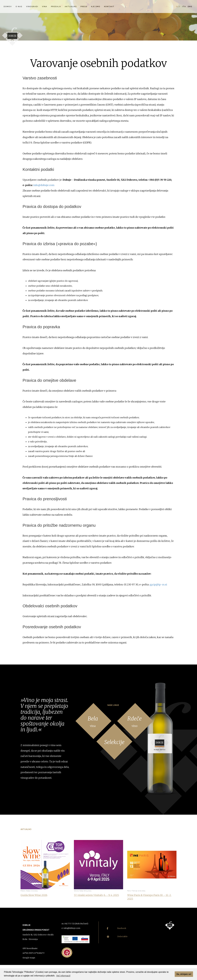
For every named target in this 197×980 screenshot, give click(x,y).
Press (84, 7)
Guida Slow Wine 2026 (34, 895)
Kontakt (109, 7)
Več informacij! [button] (63, 976)
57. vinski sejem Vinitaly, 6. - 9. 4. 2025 (96, 895)
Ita (184, 7)
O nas (19, 7)
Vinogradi (32, 7)
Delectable (117, 937)
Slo (178, 7)
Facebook (116, 928)
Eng (190, 7)
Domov (8, 7)
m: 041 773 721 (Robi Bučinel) (75, 924)
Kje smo (96, 7)
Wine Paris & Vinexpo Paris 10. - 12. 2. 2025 (149, 897)
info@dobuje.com (44, 185)
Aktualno (71, 7)
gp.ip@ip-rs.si (158, 585)
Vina (45, 7)
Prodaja (56, 7)
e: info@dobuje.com (71, 928)
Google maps (29, 958)
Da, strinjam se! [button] (184, 974)
